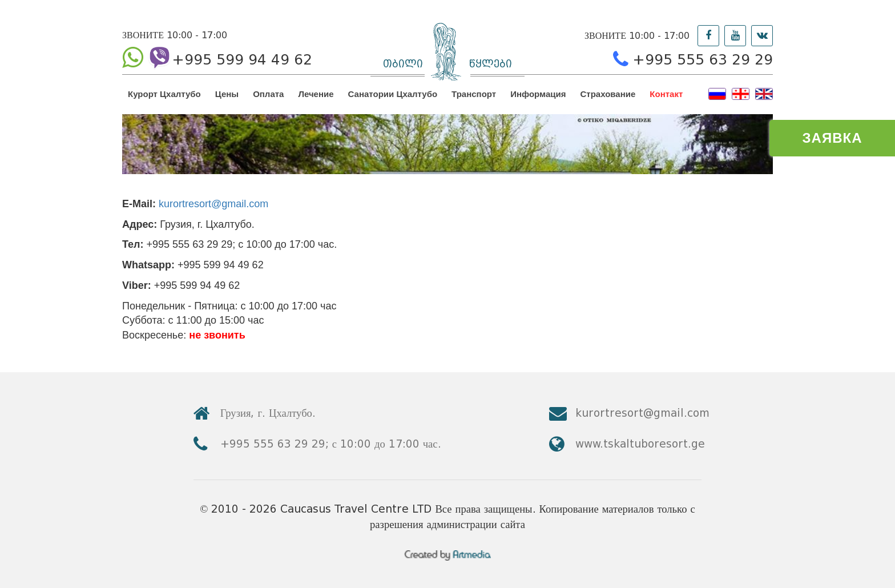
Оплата (268, 94)
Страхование (608, 94)
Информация (538, 94)
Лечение (316, 94)
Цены (227, 94)
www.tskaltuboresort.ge (640, 444)
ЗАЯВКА (832, 138)
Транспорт (474, 94)
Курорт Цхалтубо (164, 94)
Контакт (666, 94)
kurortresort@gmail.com (213, 204)
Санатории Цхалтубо (393, 94)
